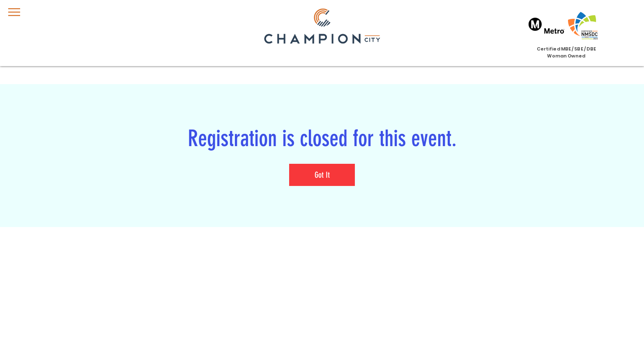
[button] (14, 12)
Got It (322, 175)
